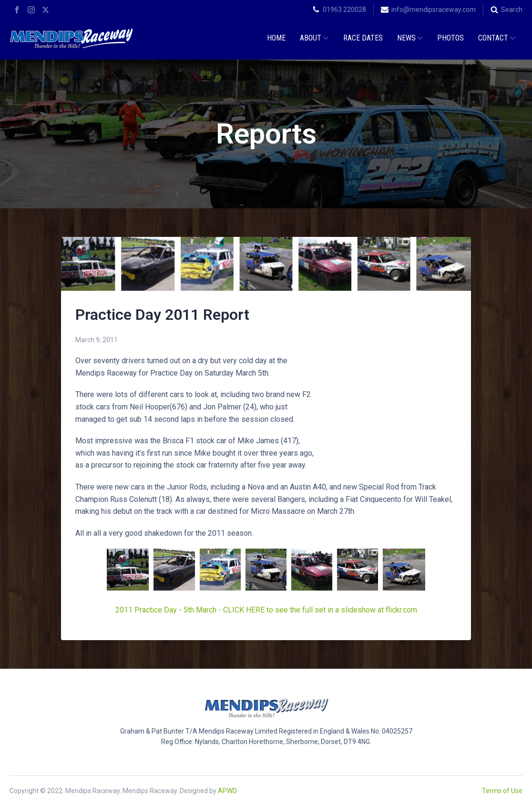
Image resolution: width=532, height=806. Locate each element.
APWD (227, 791)
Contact (497, 38)
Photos (450, 38)
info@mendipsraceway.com (434, 10)
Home (276, 38)
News (410, 38)
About (314, 38)
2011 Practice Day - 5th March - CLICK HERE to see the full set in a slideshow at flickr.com (266, 610)
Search (512, 10)
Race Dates (363, 38)
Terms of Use (502, 791)
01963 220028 (344, 10)
